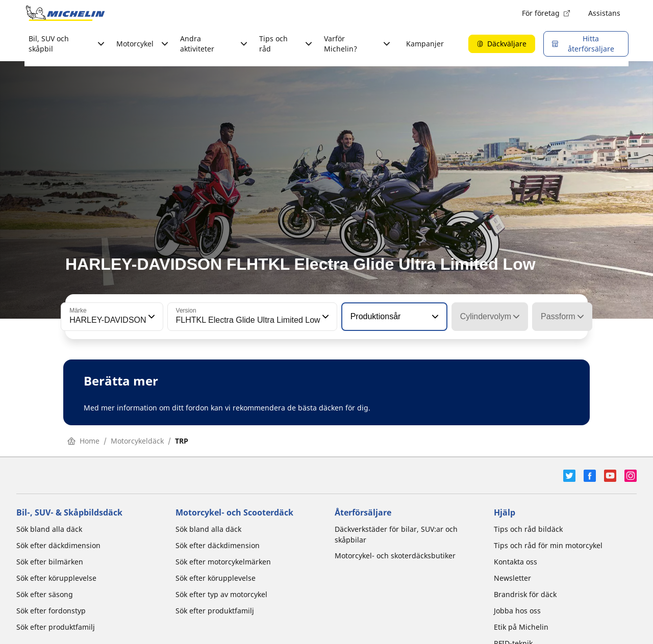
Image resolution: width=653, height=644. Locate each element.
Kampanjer (425, 44)
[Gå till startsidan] (65, 13)
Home (83, 441)
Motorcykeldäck (137, 441)
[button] (150, 317)
